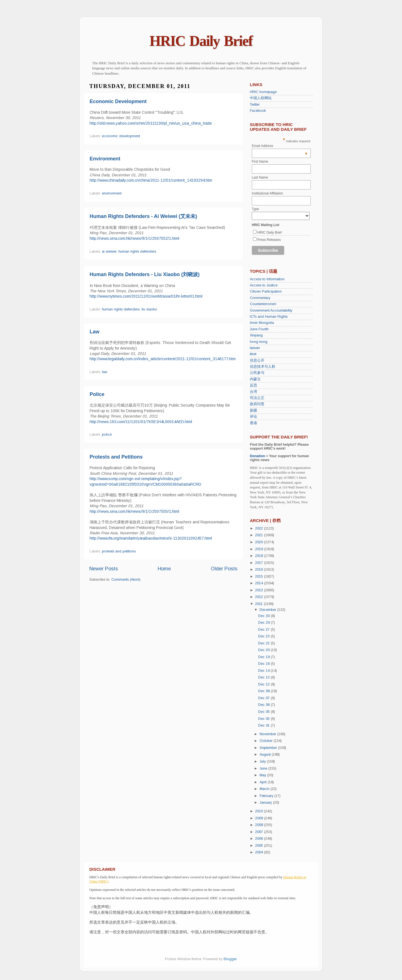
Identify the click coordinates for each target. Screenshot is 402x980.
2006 (260, 839)
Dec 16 (265, 664)
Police (97, 394)
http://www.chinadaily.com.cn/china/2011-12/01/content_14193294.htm (151, 180)
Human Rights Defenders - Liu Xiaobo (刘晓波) (145, 274)
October (267, 741)
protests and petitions (119, 551)
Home (164, 569)
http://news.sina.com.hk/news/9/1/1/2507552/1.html (134, 238)
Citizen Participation (266, 291)
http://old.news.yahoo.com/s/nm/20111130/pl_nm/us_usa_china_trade (151, 123)
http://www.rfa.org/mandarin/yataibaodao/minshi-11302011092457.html (151, 538)
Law (94, 332)
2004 (260, 852)
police (107, 435)
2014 (260, 583)
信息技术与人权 (263, 367)
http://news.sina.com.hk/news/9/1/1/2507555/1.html (134, 511)
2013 (260, 590)
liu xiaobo (149, 309)
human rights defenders (137, 251)
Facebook (258, 111)
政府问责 (257, 404)
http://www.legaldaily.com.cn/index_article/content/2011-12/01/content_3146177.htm (163, 359)
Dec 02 (265, 719)
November (268, 734)
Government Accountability (271, 310)
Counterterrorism (263, 304)
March (265, 789)
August (266, 754)
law (105, 372)
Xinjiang (256, 335)
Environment (105, 159)
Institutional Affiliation (267, 193)
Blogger (230, 959)
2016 (260, 570)
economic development (121, 136)
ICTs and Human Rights (269, 317)
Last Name (260, 177)
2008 (260, 825)
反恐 (253, 385)
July (263, 761)
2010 (260, 811)
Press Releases (269, 240)
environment (112, 193)
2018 (260, 556)
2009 (260, 818)
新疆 (253, 410)
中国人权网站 (261, 98)
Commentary (260, 298)
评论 (253, 417)
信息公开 (257, 360)
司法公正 (257, 398)
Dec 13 (265, 677)
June (264, 768)
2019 (260, 549)
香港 (253, 423)
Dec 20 (265, 650)
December (268, 610)
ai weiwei (109, 251)
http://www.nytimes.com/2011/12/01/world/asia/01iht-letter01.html (146, 296)
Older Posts (224, 569)
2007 (260, 832)
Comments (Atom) (126, 580)
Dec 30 (265, 616)
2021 (260, 535)
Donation (258, 456)
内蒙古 (255, 379)
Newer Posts (104, 569)
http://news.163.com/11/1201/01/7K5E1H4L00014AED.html (141, 422)
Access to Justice (264, 285)
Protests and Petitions (116, 457)
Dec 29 (265, 623)
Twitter (255, 105)
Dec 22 (265, 643)
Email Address (280, 146)
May (263, 775)
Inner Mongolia (262, 323)
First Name (260, 162)
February (267, 796)
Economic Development (118, 101)
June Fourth (259, 329)
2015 (260, 576)
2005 (260, 846)
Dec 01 (265, 725)
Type (255, 209)
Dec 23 (265, 636)
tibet (253, 354)
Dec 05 (265, 712)
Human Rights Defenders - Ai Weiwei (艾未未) (143, 216)
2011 (259, 604)
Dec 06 (265, 705)
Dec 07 (265, 698)
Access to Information (267, 279)
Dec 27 (265, 630)
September (269, 748)
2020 (260, 542)
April (264, 782)
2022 (260, 528)
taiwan (255, 348)
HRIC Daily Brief (201, 41)
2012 (260, 597)
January (266, 803)
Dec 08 (265, 691)
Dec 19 (265, 657)
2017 (260, 563)
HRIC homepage (263, 92)
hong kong (259, 342)
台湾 (253, 392)
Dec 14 (265, 671)
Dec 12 (265, 684)
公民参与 (257, 373)
